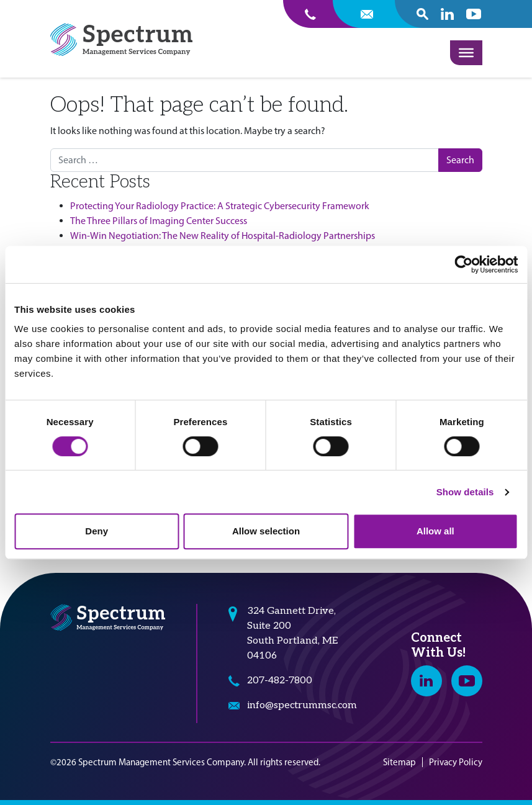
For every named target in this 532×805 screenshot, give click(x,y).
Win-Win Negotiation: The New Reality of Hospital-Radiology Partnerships (223, 236)
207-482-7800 (280, 681)
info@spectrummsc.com (302, 705)
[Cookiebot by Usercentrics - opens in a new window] (463, 264)
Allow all (435, 531)
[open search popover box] (422, 14)
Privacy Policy (456, 762)
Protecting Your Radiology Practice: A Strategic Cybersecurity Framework (220, 206)
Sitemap (399, 762)
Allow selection (266, 531)
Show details (465, 492)
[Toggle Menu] (466, 53)
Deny (97, 531)
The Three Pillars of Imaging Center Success (159, 221)
